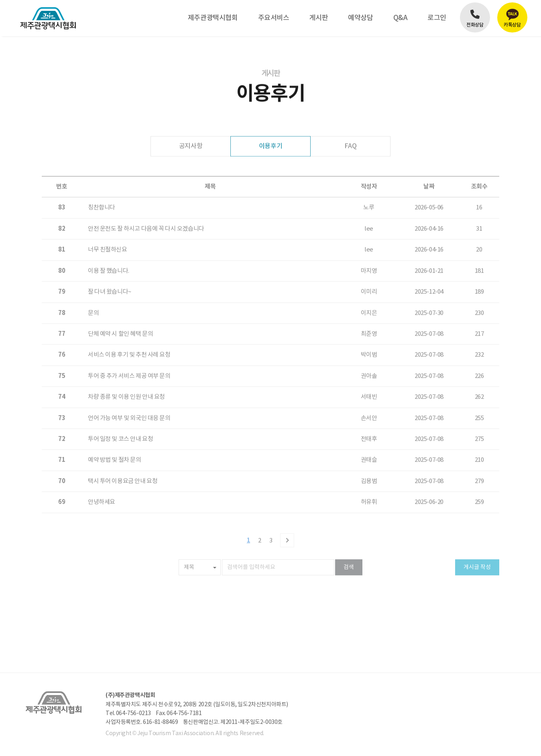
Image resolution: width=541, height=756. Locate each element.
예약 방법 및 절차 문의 (115, 441)
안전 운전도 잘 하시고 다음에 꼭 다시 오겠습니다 (146, 210)
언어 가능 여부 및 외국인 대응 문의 (129, 399)
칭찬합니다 (102, 188)
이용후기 (270, 146)
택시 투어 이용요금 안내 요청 (123, 462)
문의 (93, 294)
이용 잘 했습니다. (109, 252)
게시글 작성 (477, 548)
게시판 (318, 18)
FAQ (351, 146)
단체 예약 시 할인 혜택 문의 (120, 315)
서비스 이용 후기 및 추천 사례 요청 (129, 336)
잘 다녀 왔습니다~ (110, 273)
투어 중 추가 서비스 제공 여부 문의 (129, 357)
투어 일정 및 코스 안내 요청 (120, 420)
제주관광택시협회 (213, 18)
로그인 (437, 18)
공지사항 (191, 146)
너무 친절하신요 (108, 231)
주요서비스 (274, 18)
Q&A (401, 18)
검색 (349, 548)
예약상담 (360, 18)
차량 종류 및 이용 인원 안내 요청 (126, 378)
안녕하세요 (102, 483)
